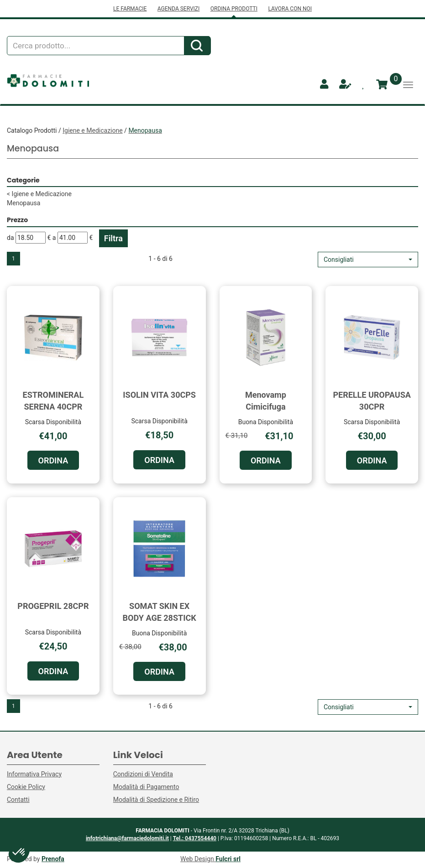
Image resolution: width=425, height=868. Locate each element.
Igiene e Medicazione (92, 130)
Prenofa (53, 859)
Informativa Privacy (34, 774)
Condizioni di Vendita (143, 774)
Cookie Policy (26, 787)
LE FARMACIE (130, 9)
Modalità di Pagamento (146, 787)
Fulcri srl (228, 859)
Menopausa (24, 203)
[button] (368, 260)
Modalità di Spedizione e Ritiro (156, 800)
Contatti (18, 800)
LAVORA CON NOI (290, 9)
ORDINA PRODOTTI (234, 9)
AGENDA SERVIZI (178, 9)
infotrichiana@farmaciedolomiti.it (127, 838)
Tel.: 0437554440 (195, 838)
